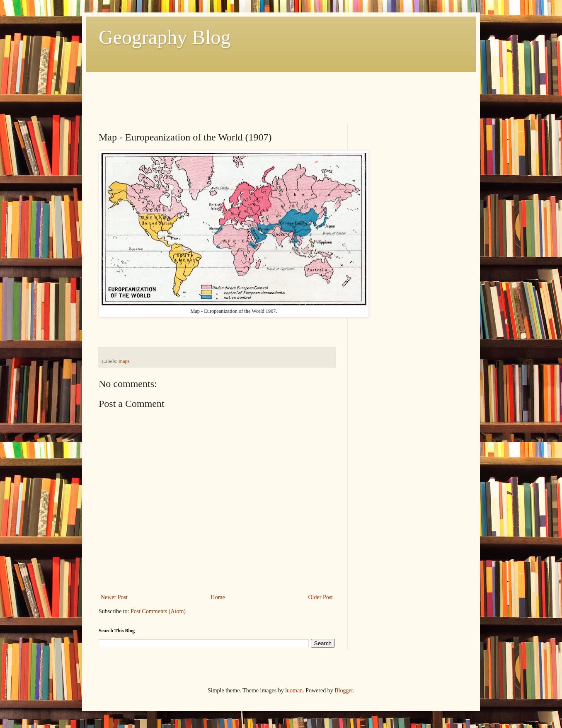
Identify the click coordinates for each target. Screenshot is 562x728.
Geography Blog (165, 37)
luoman (294, 691)
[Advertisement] (250, 91)
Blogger (344, 691)
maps (124, 361)
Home (218, 597)
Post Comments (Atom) (158, 611)
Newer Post (114, 597)
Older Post (321, 597)
